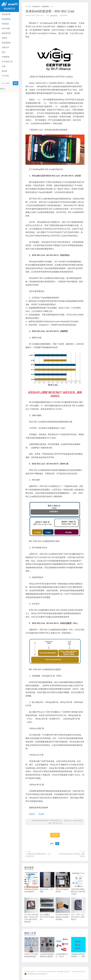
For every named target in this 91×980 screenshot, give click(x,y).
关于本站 (5, 76)
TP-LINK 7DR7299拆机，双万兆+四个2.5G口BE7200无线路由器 (32, 911)
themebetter (49, 972)
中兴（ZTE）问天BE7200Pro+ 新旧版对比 (78, 909)
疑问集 (4, 71)
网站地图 (60, 972)
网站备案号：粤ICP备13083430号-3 (75, 972)
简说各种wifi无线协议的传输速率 (32, 883)
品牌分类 (5, 47)
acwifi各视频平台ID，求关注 (63, 948)
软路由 (4, 38)
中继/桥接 (6, 57)
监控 (4, 52)
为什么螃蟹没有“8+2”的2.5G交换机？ (47, 909)
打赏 (55, 835)
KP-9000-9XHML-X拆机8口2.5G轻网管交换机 (63, 909)
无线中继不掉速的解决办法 (78, 884)
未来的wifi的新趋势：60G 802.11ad (50, 11)
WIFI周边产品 (7, 62)
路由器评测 (6, 14)
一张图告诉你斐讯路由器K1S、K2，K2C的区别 (39, 856)
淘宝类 (32, 814)
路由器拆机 (6, 19)
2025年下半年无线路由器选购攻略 (32, 948)
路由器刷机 (6, 43)
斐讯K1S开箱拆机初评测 (63, 883)
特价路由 (5, 24)
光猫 (4, 66)
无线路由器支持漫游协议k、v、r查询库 (78, 949)
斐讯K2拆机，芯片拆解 (47, 883)
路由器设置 (6, 33)
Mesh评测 (6, 28)
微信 (3, 89)
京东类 (41, 814)
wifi (57, 844)
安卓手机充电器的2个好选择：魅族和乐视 (72, 856)
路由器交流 (9, 6)
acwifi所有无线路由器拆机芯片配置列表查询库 (47, 949)
